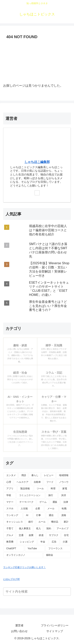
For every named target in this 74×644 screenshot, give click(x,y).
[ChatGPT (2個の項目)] (14, 549)
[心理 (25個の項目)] (8, 482)
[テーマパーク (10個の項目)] (26, 502)
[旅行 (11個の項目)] (52, 495)
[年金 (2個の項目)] (43, 542)
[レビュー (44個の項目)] (48, 475)
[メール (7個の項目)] (51, 509)
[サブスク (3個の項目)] (53, 535)
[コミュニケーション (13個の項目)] (31, 495)
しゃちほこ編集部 (37, 162)
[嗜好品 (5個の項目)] (54, 522)
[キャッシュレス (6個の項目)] (14, 522)
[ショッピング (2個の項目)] (27, 542)
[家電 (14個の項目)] (65, 489)
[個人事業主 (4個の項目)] (24, 529)
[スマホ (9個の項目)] (10, 509)
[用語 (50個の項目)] (23, 475)
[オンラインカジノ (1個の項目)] (23, 555)
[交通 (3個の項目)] (21, 535)
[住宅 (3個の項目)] (66, 535)
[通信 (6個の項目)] (52, 515)
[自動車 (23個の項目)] (37, 482)
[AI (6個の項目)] (28, 515)
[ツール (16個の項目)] (41, 489)
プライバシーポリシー (55, 625)
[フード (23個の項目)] (50, 482)
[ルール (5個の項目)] (42, 522)
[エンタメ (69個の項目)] (11, 475)
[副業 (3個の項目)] (31, 535)
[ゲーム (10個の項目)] (43, 502)
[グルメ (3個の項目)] (9, 535)
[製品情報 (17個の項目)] (25, 489)
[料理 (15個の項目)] (53, 489)
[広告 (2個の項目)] (54, 542)
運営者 (19, 625)
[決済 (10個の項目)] (64, 495)
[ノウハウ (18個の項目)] (63, 482)
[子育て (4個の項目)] (9, 529)
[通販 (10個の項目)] (55, 502)
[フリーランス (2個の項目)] (58, 549)
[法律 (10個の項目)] (66, 502)
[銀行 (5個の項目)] (30, 522)
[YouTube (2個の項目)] (35, 549)
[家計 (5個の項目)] (66, 522)
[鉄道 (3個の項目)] (41, 535)
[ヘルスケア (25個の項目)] (22, 482)
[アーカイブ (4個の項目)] (62, 529)
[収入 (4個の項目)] (38, 529)
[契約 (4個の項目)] (48, 529)
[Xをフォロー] (37, 193)
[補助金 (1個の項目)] (57, 555)
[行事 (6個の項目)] (39, 515)
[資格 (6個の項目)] (65, 515)
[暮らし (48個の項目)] (35, 475)
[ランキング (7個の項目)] (13, 515)
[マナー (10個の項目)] (10, 502)
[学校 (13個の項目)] (10, 495)
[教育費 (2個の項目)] (10, 542)
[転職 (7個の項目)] (65, 509)
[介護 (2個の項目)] (65, 542)
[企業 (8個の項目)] (38, 509)
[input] (37, 592)
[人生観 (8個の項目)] (25, 509)
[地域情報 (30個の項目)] (63, 475)
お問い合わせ (19, 631)
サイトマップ (55, 631)
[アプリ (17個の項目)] (10, 489)
